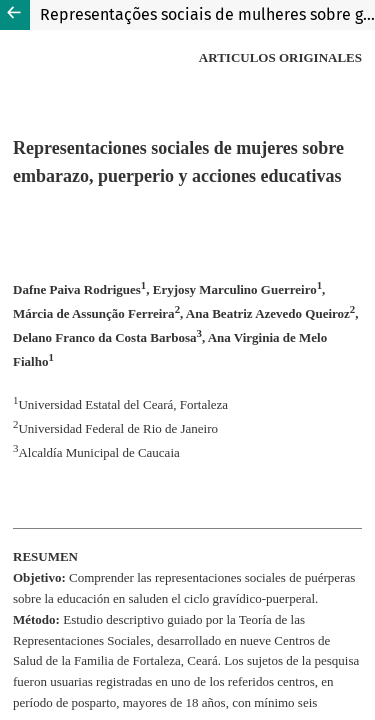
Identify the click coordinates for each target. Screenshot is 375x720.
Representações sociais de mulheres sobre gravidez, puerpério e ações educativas (207, 14)
